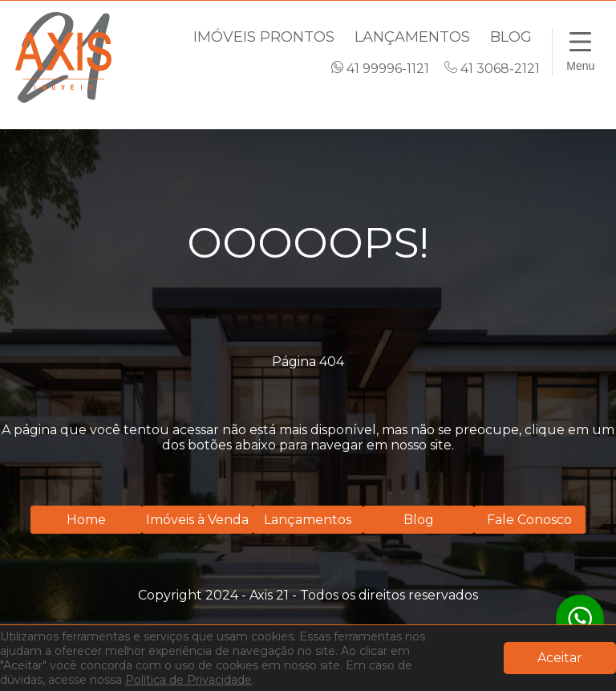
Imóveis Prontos (266, 37)
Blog (511, 37)
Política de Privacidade (188, 680)
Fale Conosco (529, 520)
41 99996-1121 (382, 69)
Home (86, 520)
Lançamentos (414, 37)
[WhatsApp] (580, 619)
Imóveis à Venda (197, 520)
